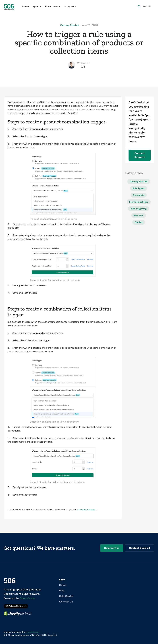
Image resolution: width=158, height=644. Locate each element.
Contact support (87, 510)
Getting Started (70, 25)
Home (25, 7)
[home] (9, 7)
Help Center (66, 596)
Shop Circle (27, 598)
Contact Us (66, 602)
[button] (37, 8)
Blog (62, 591)
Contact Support (140, 155)
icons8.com (33, 632)
